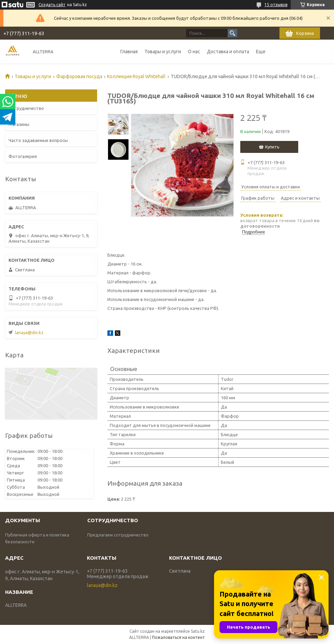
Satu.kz (198, 631)
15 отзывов (276, 5)
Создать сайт (52, 5)
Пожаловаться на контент (178, 637)
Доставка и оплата (228, 52)
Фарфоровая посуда (79, 76)
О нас (194, 52)
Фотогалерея (23, 156)
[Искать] (232, 33)
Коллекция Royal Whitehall (136, 76)
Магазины (19, 124)
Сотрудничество (26, 108)
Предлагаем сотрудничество (118, 535)
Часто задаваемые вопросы (38, 140)
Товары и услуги (163, 52)
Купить (272, 147)
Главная (129, 52)
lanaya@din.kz (29, 332)
